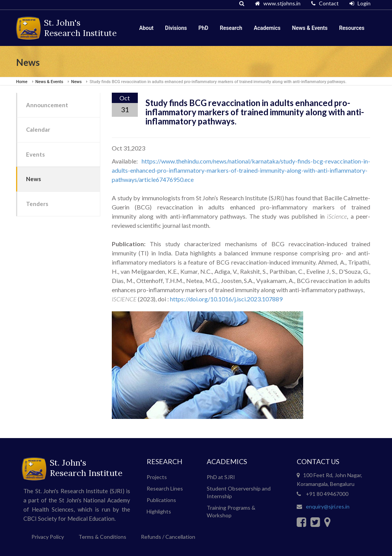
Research (231, 28)
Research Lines (165, 488)
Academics (267, 28)
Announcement (47, 105)
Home (22, 82)
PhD (203, 28)
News (33, 179)
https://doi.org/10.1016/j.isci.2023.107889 (226, 299)
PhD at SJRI (221, 477)
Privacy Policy (48, 537)
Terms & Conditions (102, 537)
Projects (157, 477)
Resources (352, 28)
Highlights (159, 511)
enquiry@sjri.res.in (328, 506)
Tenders (37, 204)
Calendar (38, 129)
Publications (161, 500)
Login (360, 3)
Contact (325, 3)
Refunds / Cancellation (168, 537)
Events (35, 154)
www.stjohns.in (278, 3)
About (146, 28)
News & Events (310, 28)
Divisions (176, 28)
